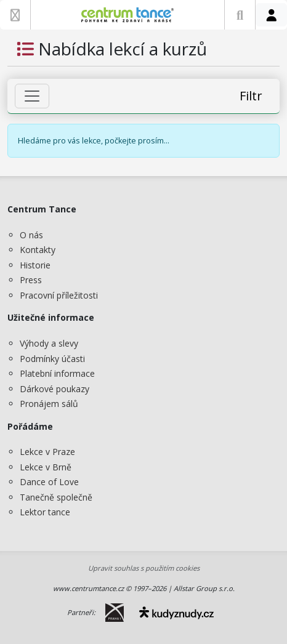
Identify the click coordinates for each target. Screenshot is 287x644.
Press (31, 280)
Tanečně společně (56, 497)
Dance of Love (49, 482)
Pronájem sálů (49, 404)
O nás (31, 235)
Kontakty (38, 250)
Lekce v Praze (47, 452)
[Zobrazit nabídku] (15, 15)
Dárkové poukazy (55, 389)
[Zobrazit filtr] (32, 96)
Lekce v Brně (46, 467)
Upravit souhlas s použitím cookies (144, 568)
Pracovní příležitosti (59, 295)
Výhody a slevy (49, 343)
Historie (35, 265)
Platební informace (57, 373)
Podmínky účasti (52, 359)
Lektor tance (45, 512)
